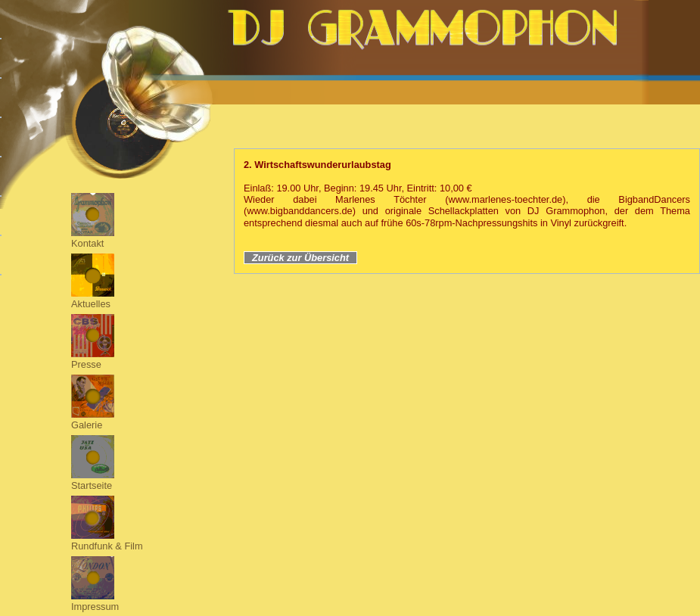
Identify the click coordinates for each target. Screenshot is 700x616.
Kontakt (87, 243)
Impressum (95, 607)
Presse (86, 364)
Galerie (87, 425)
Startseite (92, 485)
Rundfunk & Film (107, 546)
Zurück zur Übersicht (300, 258)
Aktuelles (91, 304)
